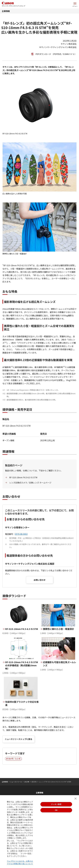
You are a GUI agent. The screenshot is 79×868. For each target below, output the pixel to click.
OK (56, 810)
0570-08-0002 (21, 534)
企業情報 (6, 11)
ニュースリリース (16, 782)
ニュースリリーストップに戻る (19, 739)
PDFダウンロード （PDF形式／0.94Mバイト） (56, 54)
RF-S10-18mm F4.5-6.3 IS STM (23, 477)
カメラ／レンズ (14, 759)
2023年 (27, 782)
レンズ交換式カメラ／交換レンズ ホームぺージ (30, 483)
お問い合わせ (40, 580)
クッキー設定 (56, 804)
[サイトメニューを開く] (75, 4)
